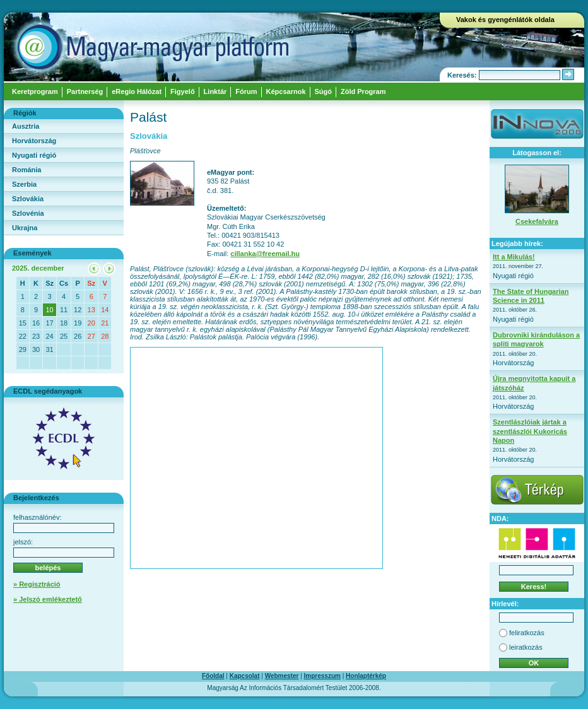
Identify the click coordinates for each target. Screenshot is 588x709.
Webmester (282, 676)
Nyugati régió (34, 155)
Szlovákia (28, 199)
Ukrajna (25, 228)
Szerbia (24, 184)
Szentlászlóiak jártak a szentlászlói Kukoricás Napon (530, 431)
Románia (26, 170)
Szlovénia (28, 213)
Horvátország (34, 141)
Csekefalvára (537, 221)
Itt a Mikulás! (514, 257)
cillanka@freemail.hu (265, 254)
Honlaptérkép (366, 676)
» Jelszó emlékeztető (48, 599)
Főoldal (213, 676)
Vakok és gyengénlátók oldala (505, 20)
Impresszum (322, 676)
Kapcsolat (245, 676)
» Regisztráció (37, 584)
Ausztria (26, 126)
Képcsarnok (286, 91)
